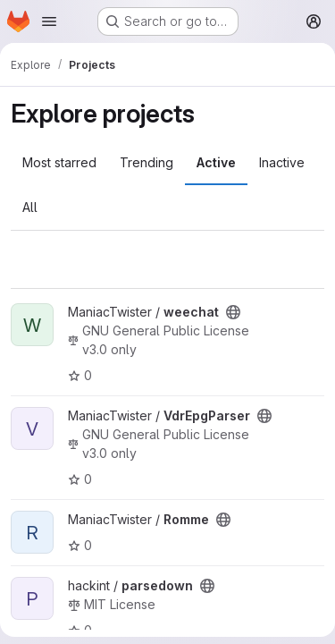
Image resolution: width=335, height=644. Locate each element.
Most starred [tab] (59, 162)
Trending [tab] (147, 162)
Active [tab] (216, 162)
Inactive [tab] (282, 162)
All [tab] (30, 207)
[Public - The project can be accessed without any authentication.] (233, 312)
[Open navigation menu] (49, 21)
